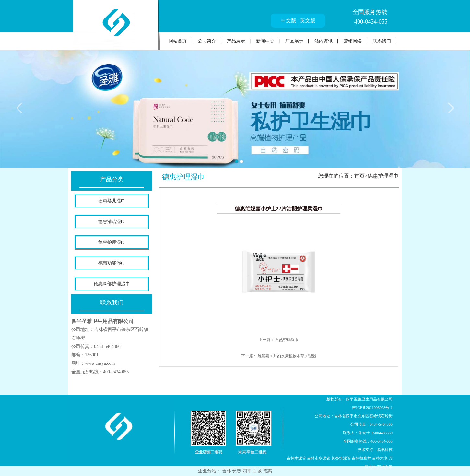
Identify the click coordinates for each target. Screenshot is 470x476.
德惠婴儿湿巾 (112, 201)
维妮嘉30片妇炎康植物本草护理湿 (287, 356)
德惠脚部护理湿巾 (112, 284)
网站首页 (178, 41)
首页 (359, 176)
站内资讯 (323, 41)
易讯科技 (385, 450)
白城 (258, 471)
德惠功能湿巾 (112, 263)
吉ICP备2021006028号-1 (372, 408)
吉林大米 (380, 458)
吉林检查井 (361, 458)
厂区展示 (294, 41)
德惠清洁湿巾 (112, 222)
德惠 (267, 471)
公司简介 (207, 41)
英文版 (308, 21)
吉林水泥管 (296, 458)
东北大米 (385, 467)
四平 (248, 471)
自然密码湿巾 (287, 340)
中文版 (288, 21)
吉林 (227, 471)
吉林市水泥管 (319, 458)
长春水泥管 (341, 458)
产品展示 (236, 41)
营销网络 (353, 41)
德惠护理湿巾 (112, 242)
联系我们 (382, 41)
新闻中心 (265, 41)
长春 (237, 471)
